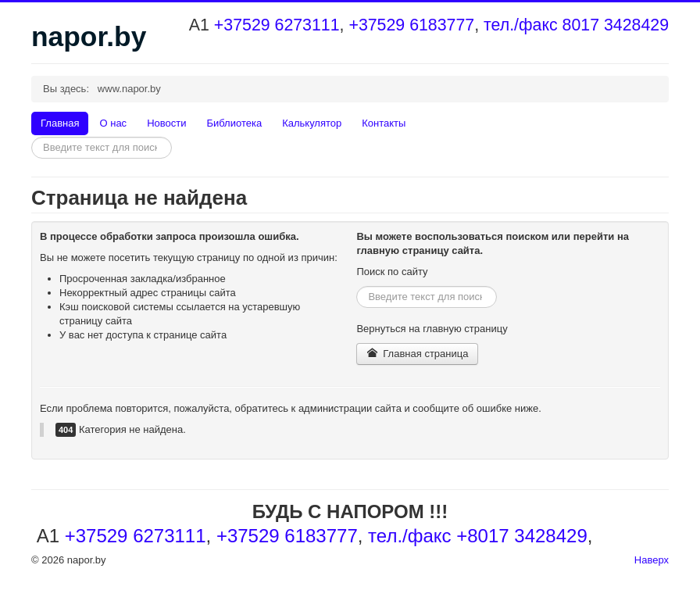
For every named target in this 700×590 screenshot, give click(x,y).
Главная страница (417, 354)
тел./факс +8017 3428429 (478, 536)
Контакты (384, 123)
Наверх (652, 560)
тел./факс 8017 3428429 (576, 25)
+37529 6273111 (277, 25)
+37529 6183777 (411, 25)
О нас (113, 123)
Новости (166, 123)
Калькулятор (312, 123)
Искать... (32, 137)
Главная (60, 123)
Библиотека (234, 123)
